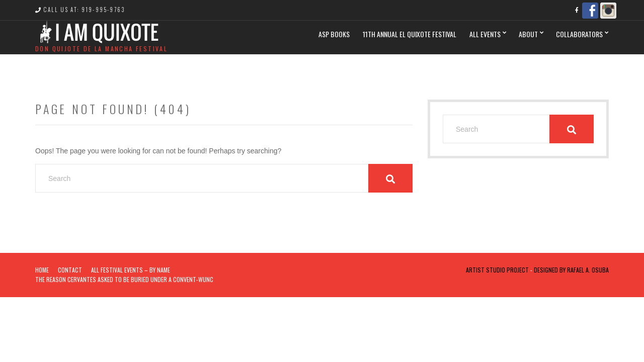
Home (42, 270)
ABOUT (528, 34)
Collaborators (579, 34)
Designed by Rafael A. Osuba (571, 270)
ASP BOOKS (334, 34)
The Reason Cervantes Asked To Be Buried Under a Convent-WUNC (124, 279)
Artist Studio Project (497, 270)
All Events (485, 34)
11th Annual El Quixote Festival (410, 34)
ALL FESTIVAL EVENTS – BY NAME (131, 270)
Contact (70, 270)
